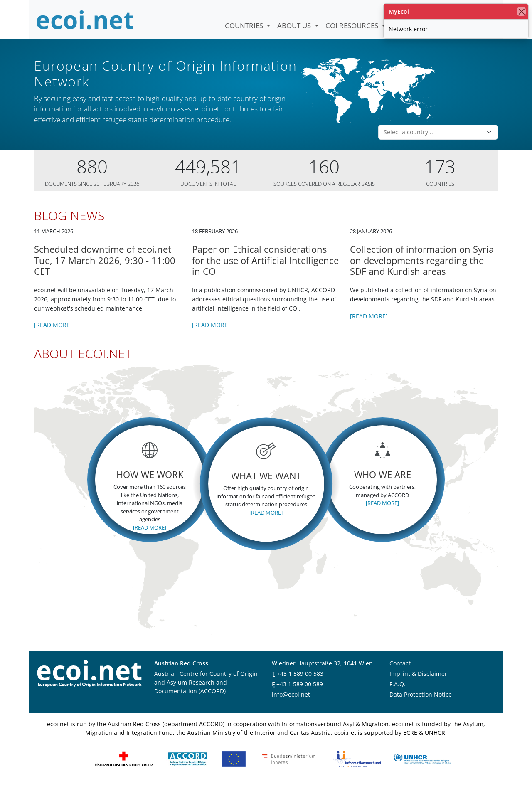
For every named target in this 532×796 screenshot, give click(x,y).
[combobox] (433, 143)
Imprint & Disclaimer (418, 684)
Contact (400, 674)
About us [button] (295, 26)
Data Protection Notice (421, 705)
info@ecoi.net (291, 705)
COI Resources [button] (353, 26)
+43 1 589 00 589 (300, 694)
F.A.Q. (398, 694)
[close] (521, 11)
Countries (245, 26)
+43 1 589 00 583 (300, 684)
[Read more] (53, 336)
